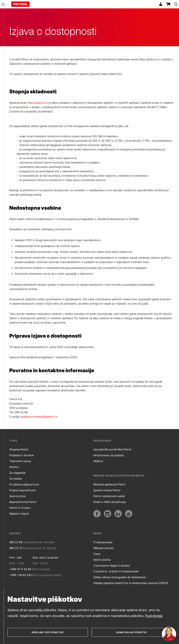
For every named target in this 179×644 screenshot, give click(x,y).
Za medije (16, 479)
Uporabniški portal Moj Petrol (112, 449)
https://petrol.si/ (37, 103)
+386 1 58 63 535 (20, 575)
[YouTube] (129, 514)
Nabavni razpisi (19, 514)
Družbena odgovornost (24, 484)
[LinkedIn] (118, 514)
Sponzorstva (17, 496)
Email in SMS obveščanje (110, 502)
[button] (3, 5)
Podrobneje (154, 616)
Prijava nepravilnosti (22, 490)
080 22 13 (15, 548)
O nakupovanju (103, 542)
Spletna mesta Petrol (107, 490)
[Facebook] (97, 514)
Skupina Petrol (19, 449)
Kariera (14, 467)
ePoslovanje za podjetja (109, 455)
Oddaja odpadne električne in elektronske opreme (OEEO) (131, 583)
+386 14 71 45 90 (20, 569)
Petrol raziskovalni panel (109, 496)
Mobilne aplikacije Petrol (109, 484)
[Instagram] (108, 514)
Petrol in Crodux (20, 508)
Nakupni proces (104, 548)
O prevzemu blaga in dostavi (112, 566)
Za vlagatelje (17, 473)
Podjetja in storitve (21, 455)
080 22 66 (16, 542)
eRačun (98, 461)
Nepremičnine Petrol (23, 502)
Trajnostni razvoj (20, 461)
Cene (97, 554)
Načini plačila (102, 560)
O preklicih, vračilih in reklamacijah (116, 571)
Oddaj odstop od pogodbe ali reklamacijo (120, 577)
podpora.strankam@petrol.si (39, 417)
